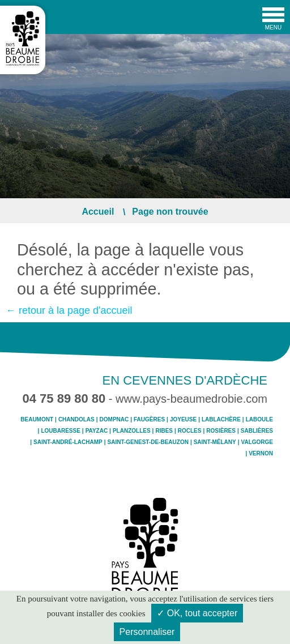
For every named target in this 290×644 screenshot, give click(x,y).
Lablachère (221, 420)
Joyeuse (183, 420)
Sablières (257, 431)
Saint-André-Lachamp (68, 442)
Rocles (190, 431)
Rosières (221, 431)
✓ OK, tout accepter (197, 613)
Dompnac (114, 420)
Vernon (261, 454)
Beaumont (37, 420)
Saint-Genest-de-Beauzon (148, 442)
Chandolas (76, 420)
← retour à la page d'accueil (69, 310)
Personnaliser (147, 632)
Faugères (149, 420)
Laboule (259, 420)
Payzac (97, 431)
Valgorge (257, 442)
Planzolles (132, 431)
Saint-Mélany (215, 442)
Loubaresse (60, 431)
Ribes (164, 431)
